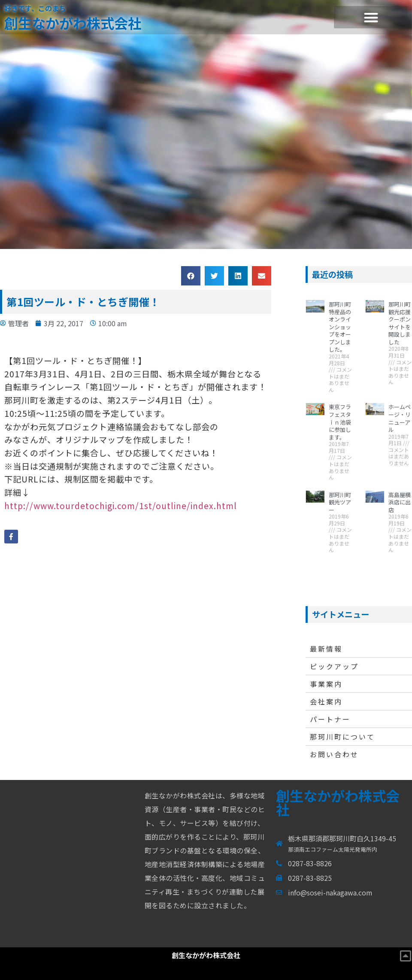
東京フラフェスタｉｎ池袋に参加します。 (340, 422)
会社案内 (326, 701)
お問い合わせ (334, 754)
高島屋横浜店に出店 (400, 502)
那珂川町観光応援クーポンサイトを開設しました (400, 323)
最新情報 (326, 649)
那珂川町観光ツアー (340, 502)
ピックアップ (334, 666)
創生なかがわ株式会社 (73, 23)
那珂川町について (342, 737)
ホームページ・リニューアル (400, 418)
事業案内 (326, 684)
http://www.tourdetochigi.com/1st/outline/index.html (121, 506)
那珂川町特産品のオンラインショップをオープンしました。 (340, 327)
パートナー (330, 719)
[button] (371, 17)
